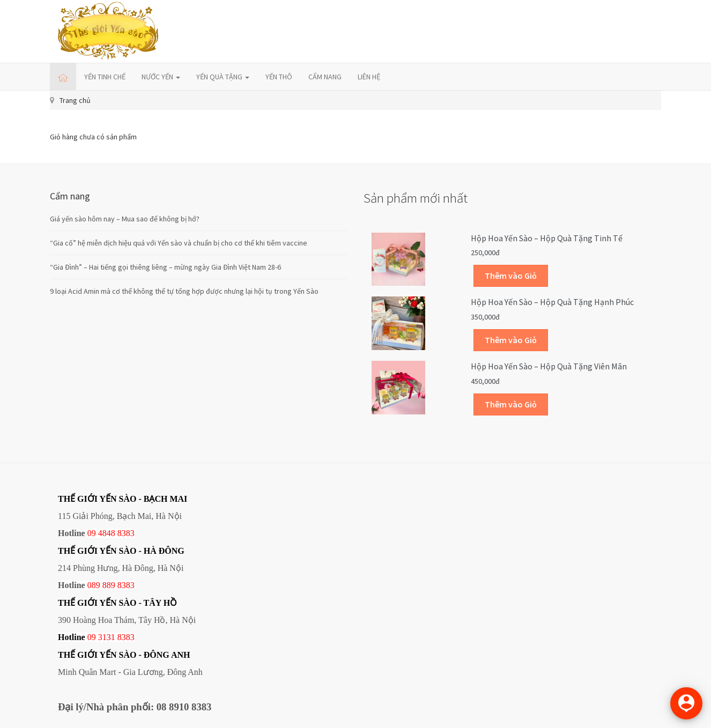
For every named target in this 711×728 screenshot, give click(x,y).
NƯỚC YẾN (161, 77)
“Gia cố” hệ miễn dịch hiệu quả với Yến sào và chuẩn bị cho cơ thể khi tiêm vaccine (179, 243)
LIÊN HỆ (369, 77)
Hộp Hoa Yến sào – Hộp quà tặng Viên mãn (549, 366)
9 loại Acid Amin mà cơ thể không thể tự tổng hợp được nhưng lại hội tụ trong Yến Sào (184, 291)
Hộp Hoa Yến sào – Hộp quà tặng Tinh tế (547, 238)
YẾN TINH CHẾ (105, 77)
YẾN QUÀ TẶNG (223, 77)
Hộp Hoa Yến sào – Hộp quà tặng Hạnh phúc (552, 302)
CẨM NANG (325, 77)
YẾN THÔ (279, 77)
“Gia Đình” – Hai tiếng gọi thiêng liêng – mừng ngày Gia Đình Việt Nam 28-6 (165, 267)
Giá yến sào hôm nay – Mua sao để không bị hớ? (125, 219)
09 (92, 637)
